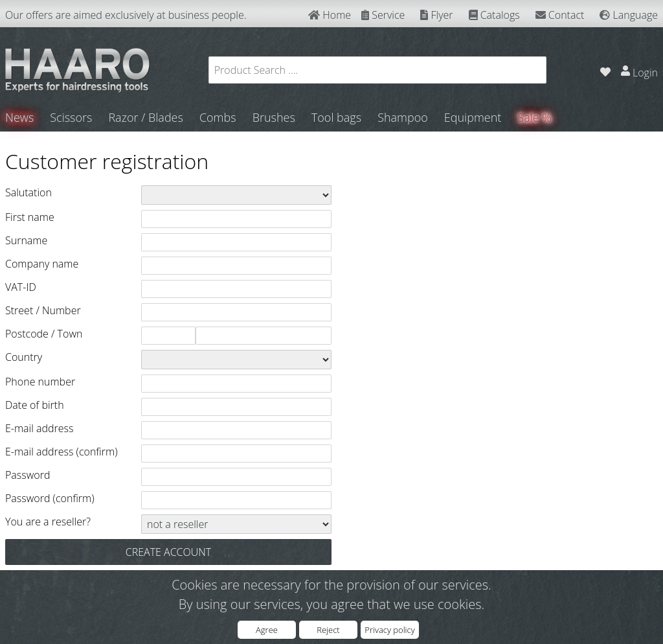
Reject (328, 630)
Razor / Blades (145, 117)
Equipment (473, 117)
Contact (560, 15)
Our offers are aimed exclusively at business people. (126, 15)
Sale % (534, 117)
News (19, 117)
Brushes (274, 117)
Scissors (71, 117)
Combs (218, 117)
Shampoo (403, 117)
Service (383, 15)
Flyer (436, 15)
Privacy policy (389, 630)
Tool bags (336, 117)
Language (629, 15)
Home (330, 15)
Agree (267, 630)
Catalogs (494, 15)
